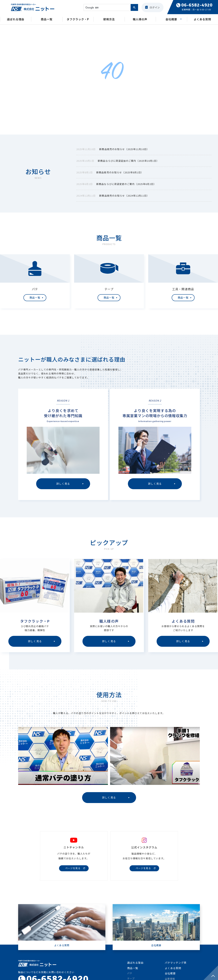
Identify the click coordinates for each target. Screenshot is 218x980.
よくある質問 (202, 20)
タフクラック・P (78, 20)
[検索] (107, 8)
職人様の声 (140, 20)
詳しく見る (109, 800)
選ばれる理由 (16, 20)
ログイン (155, 7)
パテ (130, 976)
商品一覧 (47, 20)
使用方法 (109, 20)
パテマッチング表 (176, 966)
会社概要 (171, 20)
